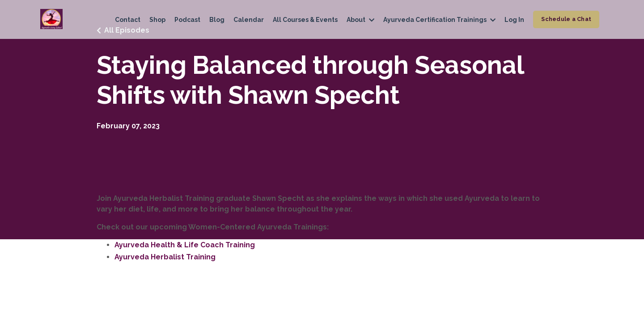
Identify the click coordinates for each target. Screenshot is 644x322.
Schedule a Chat (566, 19)
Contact (128, 20)
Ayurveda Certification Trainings (439, 20)
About (360, 20)
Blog (217, 20)
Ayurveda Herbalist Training (165, 257)
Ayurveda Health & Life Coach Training (185, 245)
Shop (157, 20)
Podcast (187, 20)
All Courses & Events (305, 20)
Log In (514, 20)
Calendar (249, 20)
